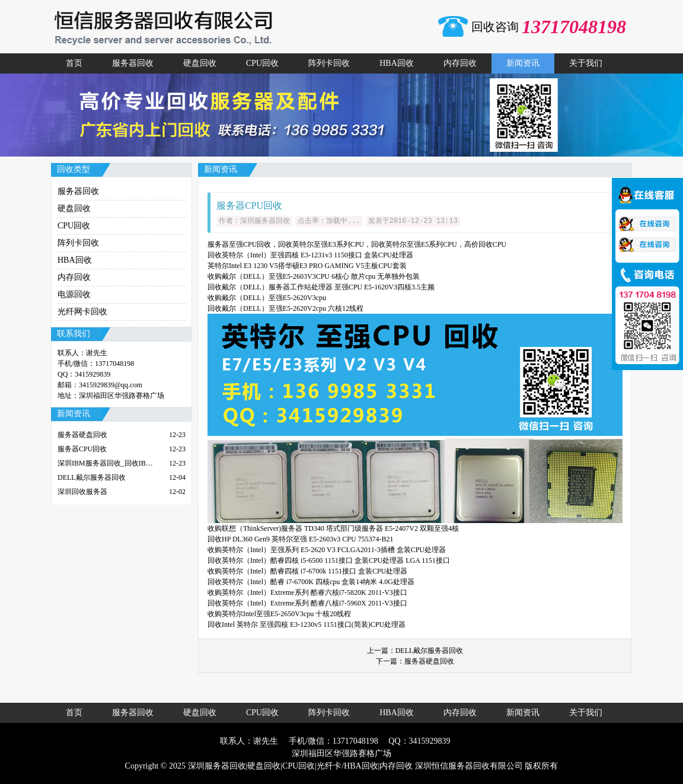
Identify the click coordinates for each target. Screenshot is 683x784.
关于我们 (586, 63)
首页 (74, 63)
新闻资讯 (523, 63)
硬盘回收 (200, 63)
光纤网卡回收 (82, 312)
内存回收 (460, 63)
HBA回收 (397, 63)
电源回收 (74, 294)
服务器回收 (133, 63)
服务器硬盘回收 (429, 661)
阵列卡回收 (329, 63)
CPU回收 (262, 63)
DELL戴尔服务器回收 (430, 651)
